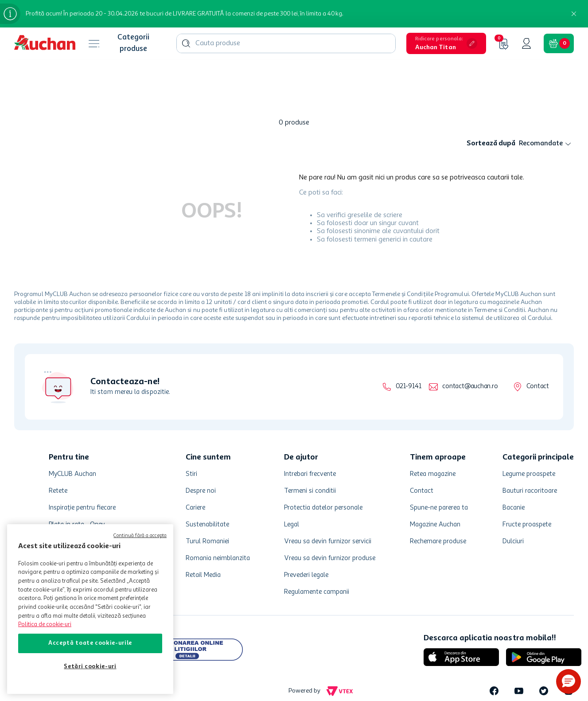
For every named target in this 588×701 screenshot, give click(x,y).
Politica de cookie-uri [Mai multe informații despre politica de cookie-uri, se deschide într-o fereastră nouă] (45, 625)
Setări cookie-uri (90, 667)
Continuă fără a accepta (140, 536)
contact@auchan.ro (470, 372)
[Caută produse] (186, 16)
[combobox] (286, 16)
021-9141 (408, 372)
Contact (538, 372)
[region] (90, 609)
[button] (569, 682)
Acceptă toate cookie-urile (90, 643)
